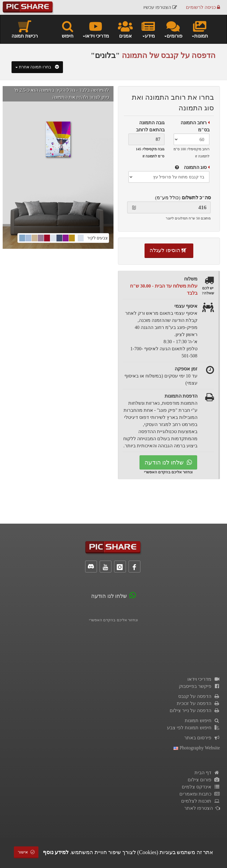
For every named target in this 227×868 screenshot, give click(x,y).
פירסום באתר (202, 738)
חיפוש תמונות (202, 721)
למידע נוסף (56, 852)
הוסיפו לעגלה (169, 250)
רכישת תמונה (25, 29)
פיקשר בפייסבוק (199, 686)
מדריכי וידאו (204, 679)
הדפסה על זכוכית (198, 703)
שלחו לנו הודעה (168, 462)
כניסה (203, 7)
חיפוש (68, 29)
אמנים (125, 29)
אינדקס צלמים (201, 787)
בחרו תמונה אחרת (37, 67)
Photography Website (197, 748)
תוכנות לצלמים (201, 801)
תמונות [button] (200, 29)
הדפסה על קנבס (199, 696)
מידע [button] (148, 29)
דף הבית (207, 773)
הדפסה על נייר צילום (195, 710)
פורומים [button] (173, 29)
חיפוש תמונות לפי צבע (193, 728)
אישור (26, 852)
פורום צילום (204, 780)
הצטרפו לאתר (202, 808)
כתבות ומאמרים (200, 794)
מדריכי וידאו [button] (96, 29)
